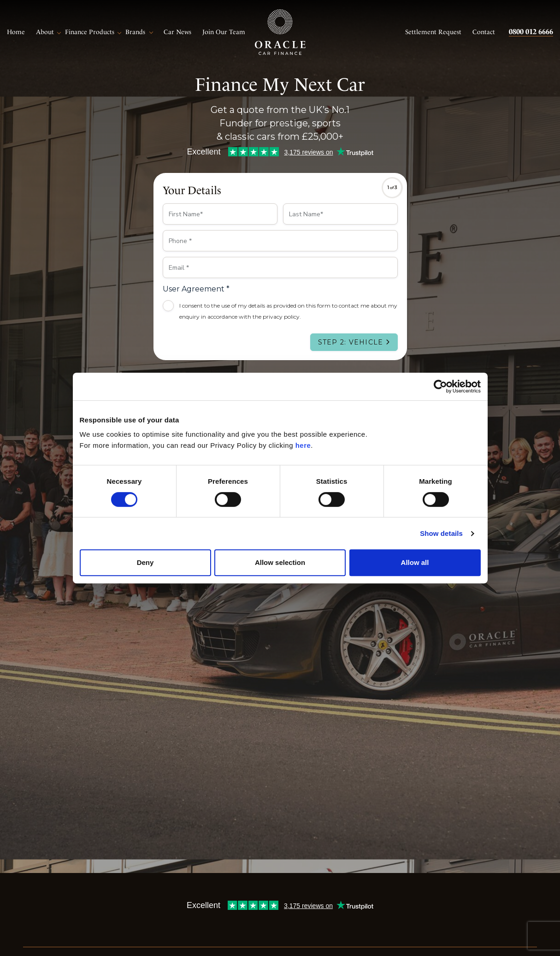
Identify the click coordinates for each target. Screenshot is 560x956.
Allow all (415, 562)
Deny (145, 562)
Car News (177, 32)
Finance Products (90, 32)
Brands (135, 32)
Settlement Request (433, 32)
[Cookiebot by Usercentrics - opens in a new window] (440, 386)
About (45, 32)
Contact (484, 32)
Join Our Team (224, 32)
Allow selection (280, 562)
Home (16, 32)
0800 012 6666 (531, 32)
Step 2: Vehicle (351, 342)
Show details (441, 533)
